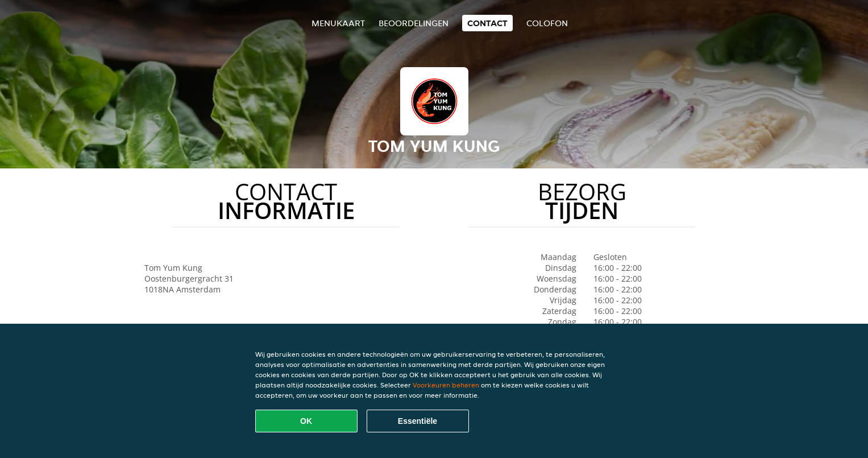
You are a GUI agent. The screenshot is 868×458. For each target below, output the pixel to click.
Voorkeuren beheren (446, 385)
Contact (487, 23)
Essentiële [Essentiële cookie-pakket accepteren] (418, 421)
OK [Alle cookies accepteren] (306, 421)
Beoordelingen (414, 23)
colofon (547, 23)
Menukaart (338, 23)
